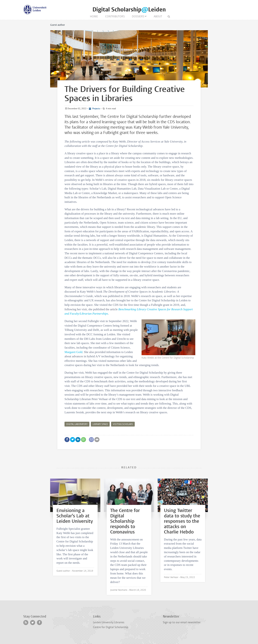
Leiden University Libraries (109, 622)
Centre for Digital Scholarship (111, 627)
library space (100, 424)
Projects (96, 109)
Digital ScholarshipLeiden (129, 10)
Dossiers (138, 16)
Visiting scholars (123, 424)
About (158, 16)
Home (94, 16)
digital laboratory (77, 424)
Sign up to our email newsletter (182, 622)
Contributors (115, 16)
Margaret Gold (73, 352)
